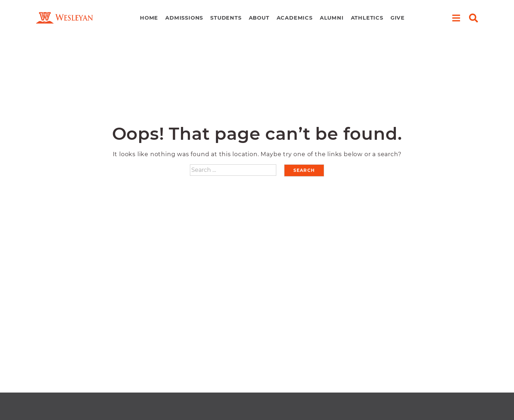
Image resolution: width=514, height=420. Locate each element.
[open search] (473, 18)
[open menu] (456, 18)
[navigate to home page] (65, 18)
